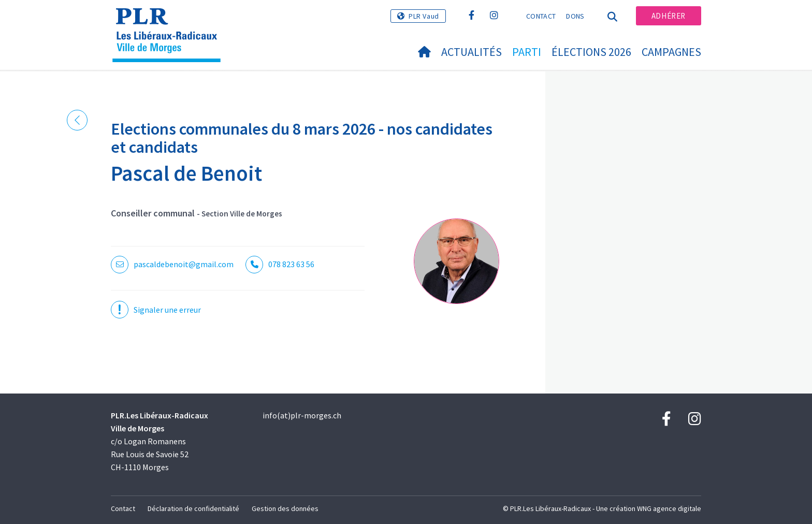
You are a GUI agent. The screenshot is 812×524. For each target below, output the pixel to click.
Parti (527, 52)
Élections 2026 (591, 52)
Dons (575, 16)
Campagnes (671, 52)
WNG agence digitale (669, 508)
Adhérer (669, 16)
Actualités (472, 52)
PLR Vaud (424, 16)
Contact (541, 16)
